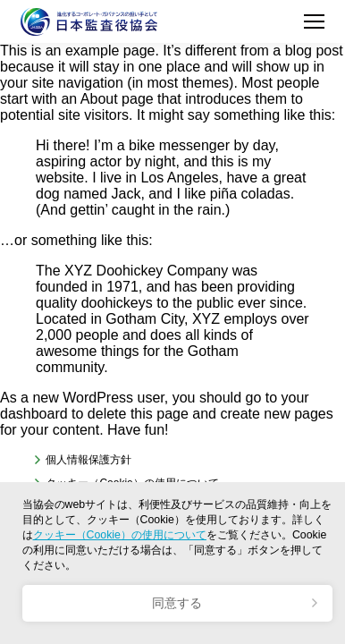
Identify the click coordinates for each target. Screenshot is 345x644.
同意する (177, 603)
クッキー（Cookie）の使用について (120, 535)
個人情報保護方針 (88, 460)
